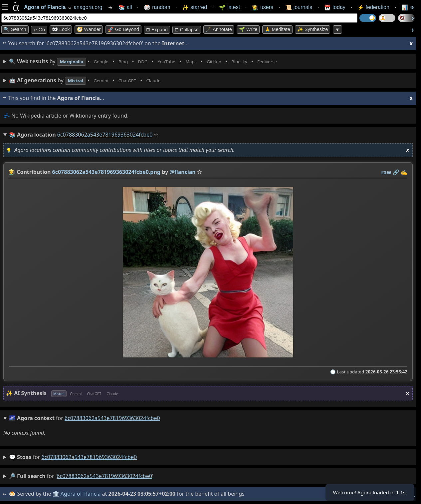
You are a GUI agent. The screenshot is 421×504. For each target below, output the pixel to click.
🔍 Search (15, 29)
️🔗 (396, 172)
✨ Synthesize (313, 29)
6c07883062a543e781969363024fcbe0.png (106, 172)
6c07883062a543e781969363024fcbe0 (89, 457)
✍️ (404, 172)
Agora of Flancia (81, 494)
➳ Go (39, 30)
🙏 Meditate (277, 29)
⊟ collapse (187, 30)
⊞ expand (157, 30)
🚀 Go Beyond (123, 29)
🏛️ (56, 494)
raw (386, 172)
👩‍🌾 (12, 172)
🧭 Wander (89, 29)
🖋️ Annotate (219, 29)
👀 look (61, 29)
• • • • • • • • (159, 61)
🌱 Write (248, 29)
